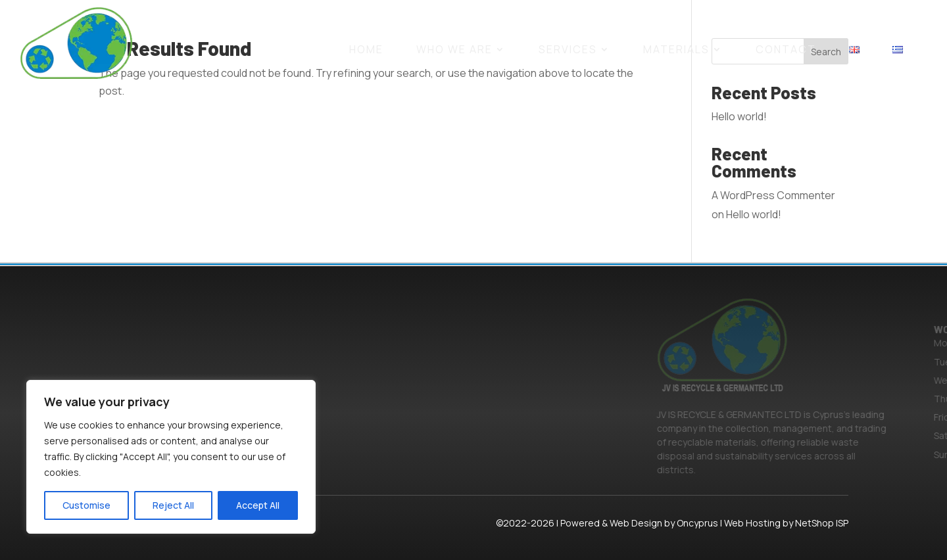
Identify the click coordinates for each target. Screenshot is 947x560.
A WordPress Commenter (773, 195)
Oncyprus (697, 523)
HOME (366, 49)
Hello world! (739, 116)
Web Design (636, 523)
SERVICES (568, 49)
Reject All (173, 505)
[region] (171, 457)
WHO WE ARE (454, 49)
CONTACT (786, 49)
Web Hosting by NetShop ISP (786, 523)
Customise (86, 505)
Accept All (258, 505)
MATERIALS (676, 49)
